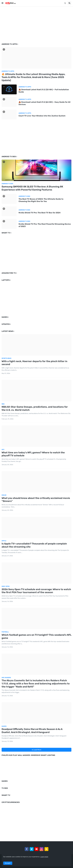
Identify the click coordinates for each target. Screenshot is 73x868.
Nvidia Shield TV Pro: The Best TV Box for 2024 (40, 213)
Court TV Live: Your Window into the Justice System (42, 116)
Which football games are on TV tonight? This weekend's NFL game (36, 636)
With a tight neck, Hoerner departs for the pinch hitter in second (34, 363)
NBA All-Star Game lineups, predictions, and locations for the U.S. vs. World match (35, 408)
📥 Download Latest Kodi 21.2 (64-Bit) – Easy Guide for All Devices (45, 103)
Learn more (44, 857)
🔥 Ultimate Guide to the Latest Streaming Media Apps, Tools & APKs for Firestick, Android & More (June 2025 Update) (33, 77)
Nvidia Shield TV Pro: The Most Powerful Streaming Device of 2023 (45, 225)
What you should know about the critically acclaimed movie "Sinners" (36, 500)
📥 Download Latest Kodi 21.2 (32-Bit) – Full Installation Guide (44, 91)
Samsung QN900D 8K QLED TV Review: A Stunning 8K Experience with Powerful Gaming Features (32, 188)
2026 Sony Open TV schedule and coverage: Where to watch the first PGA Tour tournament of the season (36, 591)
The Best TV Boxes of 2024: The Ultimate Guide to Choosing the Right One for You (41, 200)
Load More (37, 750)
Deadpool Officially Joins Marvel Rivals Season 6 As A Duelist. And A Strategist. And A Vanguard (32, 731)
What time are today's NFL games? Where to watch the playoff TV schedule (33, 454)
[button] (2, 3)
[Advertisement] (36, 23)
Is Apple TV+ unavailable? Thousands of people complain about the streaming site (34, 545)
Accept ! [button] (8, 863)
